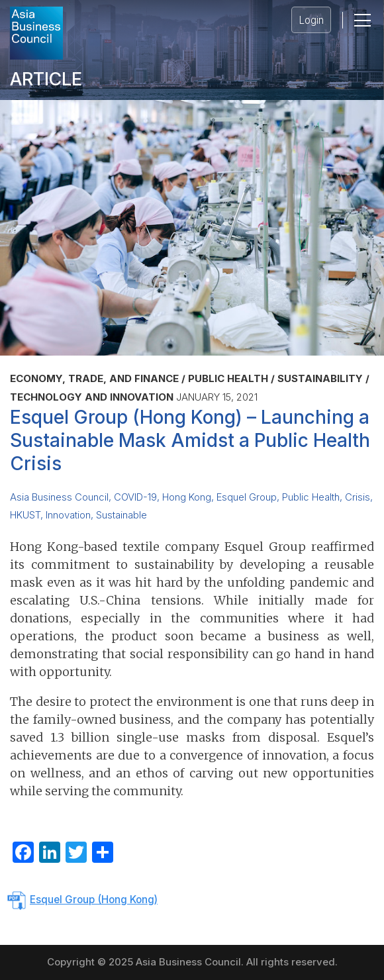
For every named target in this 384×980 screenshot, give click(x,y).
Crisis (358, 497)
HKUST (25, 515)
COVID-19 (135, 497)
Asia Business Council (59, 497)
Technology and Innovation (92, 397)
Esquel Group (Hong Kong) (94, 900)
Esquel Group (247, 497)
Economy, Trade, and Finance (94, 378)
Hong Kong (187, 497)
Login (311, 20)
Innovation (68, 515)
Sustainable (121, 515)
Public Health (228, 378)
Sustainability (320, 378)
